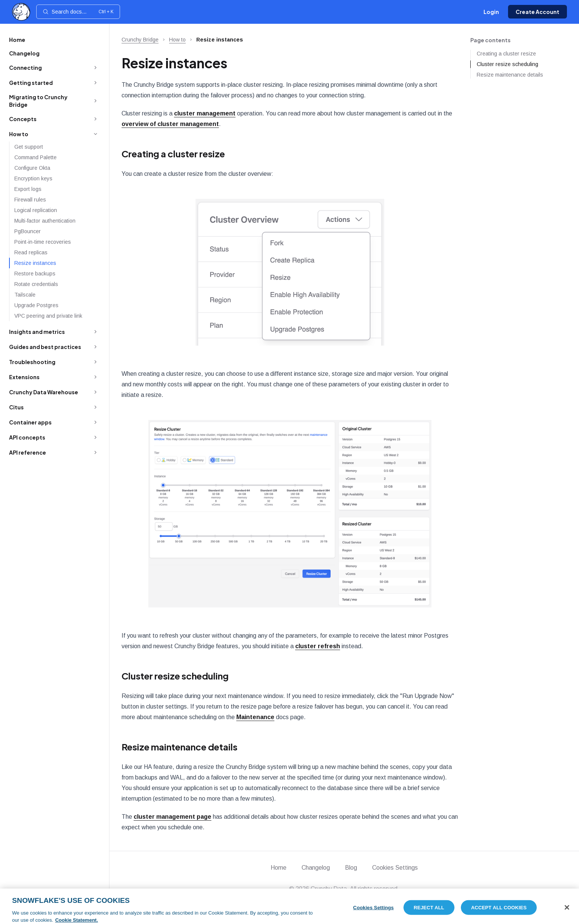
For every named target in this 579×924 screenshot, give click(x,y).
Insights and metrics (37, 332)
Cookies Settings (395, 868)
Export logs (28, 189)
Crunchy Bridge (140, 40)
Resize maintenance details (179, 747)
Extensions (24, 377)
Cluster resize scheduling (175, 676)
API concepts (27, 437)
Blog (351, 868)
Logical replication (36, 210)
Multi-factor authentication (45, 221)
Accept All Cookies (499, 912)
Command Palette (35, 157)
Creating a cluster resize (173, 154)
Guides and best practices (45, 347)
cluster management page (172, 817)
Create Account (537, 12)
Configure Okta (32, 168)
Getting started (31, 83)
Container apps (30, 422)
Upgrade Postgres (36, 305)
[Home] (21, 12)
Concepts (23, 119)
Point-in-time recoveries (43, 242)
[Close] (567, 912)
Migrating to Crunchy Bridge (38, 101)
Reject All (429, 912)
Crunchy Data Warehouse (44, 392)
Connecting (25, 68)
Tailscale (25, 295)
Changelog (24, 53)
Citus (16, 407)
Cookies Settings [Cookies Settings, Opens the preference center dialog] (374, 912)
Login (491, 12)
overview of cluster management (170, 124)
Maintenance (255, 717)
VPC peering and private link (48, 316)
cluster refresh (318, 646)
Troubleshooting (32, 362)
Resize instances (35, 263)
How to (19, 134)
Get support (29, 147)
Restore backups (35, 274)
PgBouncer (28, 231)
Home (17, 40)
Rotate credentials (36, 284)
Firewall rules (30, 200)
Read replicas (31, 252)
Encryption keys (33, 178)
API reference (28, 452)
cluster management (205, 113)
